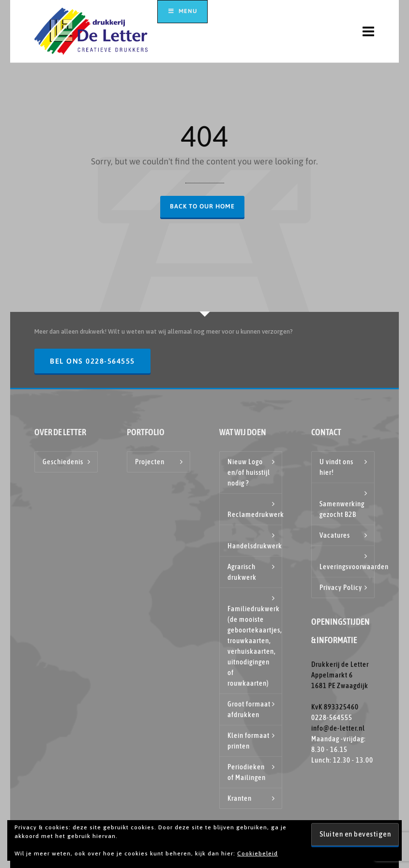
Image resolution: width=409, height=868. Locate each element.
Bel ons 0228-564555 (92, 361)
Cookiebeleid (258, 853)
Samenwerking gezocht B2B (342, 509)
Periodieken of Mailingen (247, 772)
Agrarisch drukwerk (242, 572)
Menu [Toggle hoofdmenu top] (182, 11)
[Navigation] (369, 31)
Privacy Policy (341, 587)
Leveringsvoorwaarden (347, 566)
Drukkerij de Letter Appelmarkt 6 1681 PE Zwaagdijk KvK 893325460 (340, 685)
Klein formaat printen (249, 741)
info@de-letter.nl (338, 728)
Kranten (240, 798)
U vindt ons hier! (336, 467)
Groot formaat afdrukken (249, 709)
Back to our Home (202, 206)
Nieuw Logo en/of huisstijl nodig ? (249, 472)
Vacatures (335, 535)
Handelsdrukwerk (255, 546)
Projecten (150, 462)
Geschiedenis (63, 462)
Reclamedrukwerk (255, 514)
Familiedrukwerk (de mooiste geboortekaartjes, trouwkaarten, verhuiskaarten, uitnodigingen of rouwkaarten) (255, 646)
